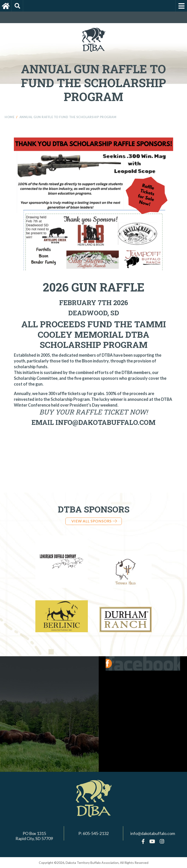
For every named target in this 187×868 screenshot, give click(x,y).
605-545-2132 (96, 833)
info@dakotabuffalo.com (153, 833)
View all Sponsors (94, 521)
